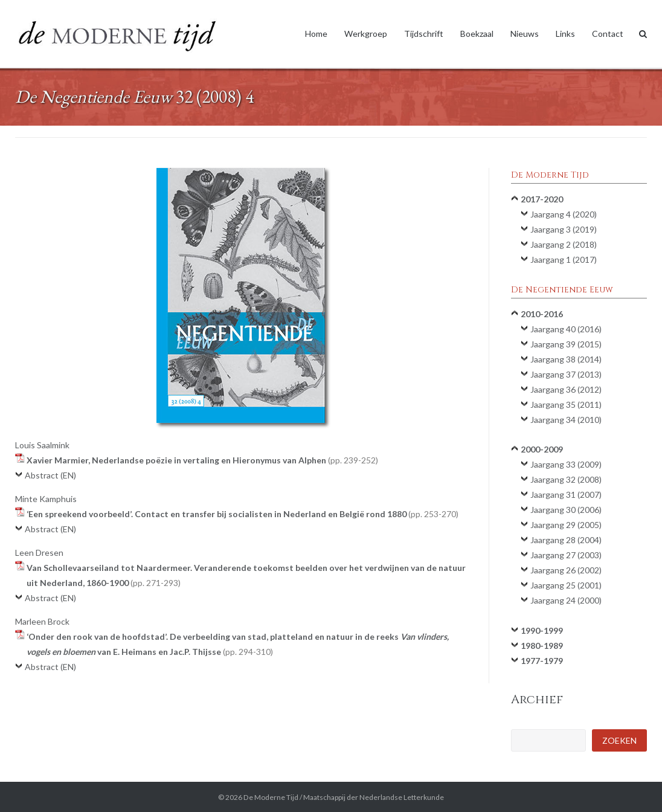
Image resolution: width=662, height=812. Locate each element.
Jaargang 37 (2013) (566, 374)
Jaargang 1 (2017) (564, 259)
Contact (608, 34)
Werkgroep (366, 34)
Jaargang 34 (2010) (566, 420)
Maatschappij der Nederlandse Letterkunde (374, 797)
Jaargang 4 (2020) (564, 214)
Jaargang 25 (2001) (566, 585)
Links (565, 34)
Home (316, 34)
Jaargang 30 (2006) (566, 510)
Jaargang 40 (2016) (566, 329)
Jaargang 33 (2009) (566, 464)
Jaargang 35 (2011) (566, 404)
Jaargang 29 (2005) (566, 525)
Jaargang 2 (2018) (564, 244)
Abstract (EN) (50, 475)
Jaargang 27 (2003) (566, 555)
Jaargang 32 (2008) (566, 479)
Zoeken (619, 740)
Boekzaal (477, 34)
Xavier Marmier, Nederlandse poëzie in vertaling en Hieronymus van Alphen (202, 460)
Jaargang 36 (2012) (566, 389)
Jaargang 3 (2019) (564, 229)
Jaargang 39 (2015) (566, 344)
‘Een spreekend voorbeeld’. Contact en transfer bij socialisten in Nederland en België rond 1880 (243, 514)
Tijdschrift (424, 34)
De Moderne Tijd (271, 797)
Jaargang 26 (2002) (566, 570)
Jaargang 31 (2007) (566, 495)
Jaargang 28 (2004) (566, 540)
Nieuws (525, 34)
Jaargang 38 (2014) (566, 359)
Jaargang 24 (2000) (566, 600)
